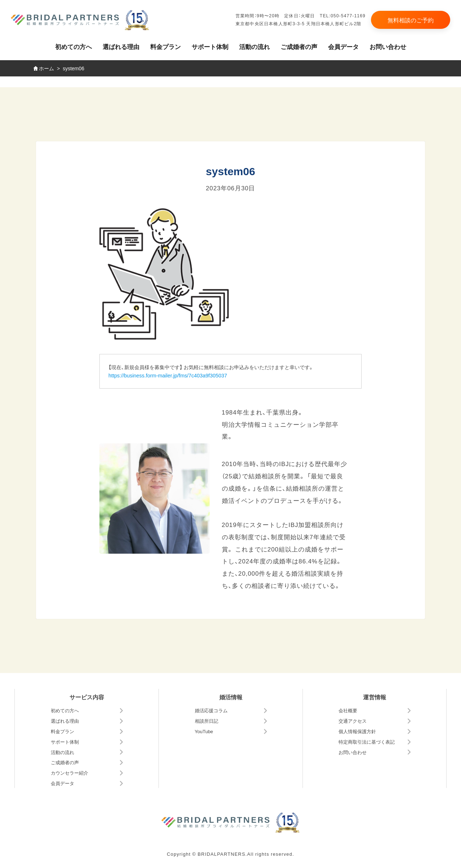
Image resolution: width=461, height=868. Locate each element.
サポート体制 (210, 46)
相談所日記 (207, 721)
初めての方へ (73, 46)
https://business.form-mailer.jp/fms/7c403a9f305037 (168, 375)
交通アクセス (353, 721)
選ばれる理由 (121, 46)
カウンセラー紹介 (70, 773)
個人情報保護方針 (357, 731)
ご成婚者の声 (299, 46)
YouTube (204, 731)
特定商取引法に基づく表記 (367, 742)
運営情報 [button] (375, 697)
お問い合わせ (388, 46)
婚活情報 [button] (231, 697)
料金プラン (165, 46)
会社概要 (348, 710)
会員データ (343, 46)
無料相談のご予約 (411, 20)
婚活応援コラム (211, 710)
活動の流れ (254, 46)
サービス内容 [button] (87, 697)
